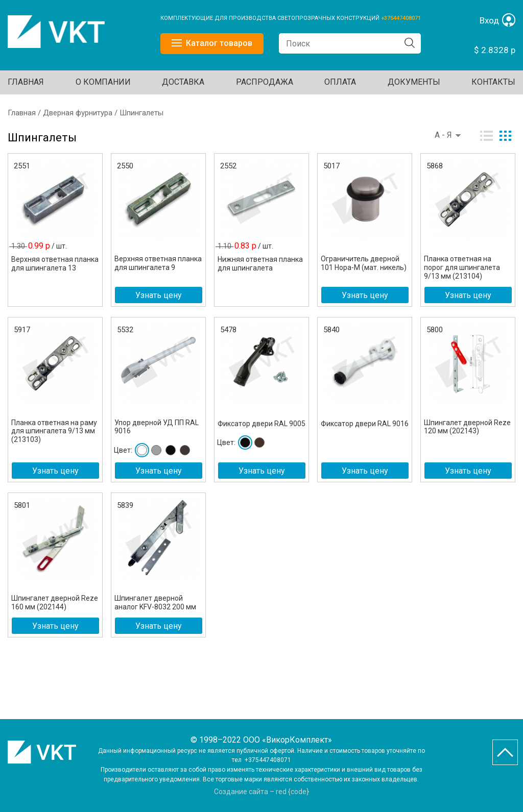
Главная (26, 82)
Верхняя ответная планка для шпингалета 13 (55, 264)
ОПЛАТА (340, 82)
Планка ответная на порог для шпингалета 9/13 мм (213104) (462, 267)
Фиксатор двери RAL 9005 (261, 424)
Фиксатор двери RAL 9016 (365, 424)
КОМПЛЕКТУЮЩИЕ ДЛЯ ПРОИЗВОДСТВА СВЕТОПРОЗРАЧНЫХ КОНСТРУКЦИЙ (271, 18)
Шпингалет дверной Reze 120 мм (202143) (467, 427)
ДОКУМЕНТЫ (414, 82)
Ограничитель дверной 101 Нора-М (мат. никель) (364, 263)
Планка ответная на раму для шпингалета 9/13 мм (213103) (54, 431)
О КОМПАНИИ (103, 82)
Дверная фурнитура (78, 113)
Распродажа (265, 82)
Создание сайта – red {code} (261, 792)
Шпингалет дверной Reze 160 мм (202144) (55, 602)
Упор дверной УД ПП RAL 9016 (157, 427)
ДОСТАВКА (183, 82)
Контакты (493, 82)
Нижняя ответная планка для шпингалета (260, 264)
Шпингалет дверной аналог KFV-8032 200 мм (155, 602)
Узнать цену (159, 295)
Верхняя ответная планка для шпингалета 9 (158, 263)
